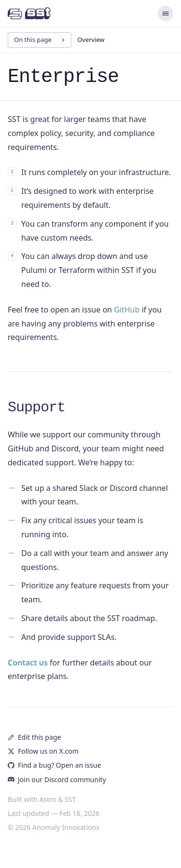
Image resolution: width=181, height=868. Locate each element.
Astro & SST (58, 799)
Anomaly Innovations (66, 827)
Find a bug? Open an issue (54, 765)
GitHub (127, 310)
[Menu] (166, 14)
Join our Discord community (57, 780)
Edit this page (34, 737)
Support (36, 407)
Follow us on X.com (43, 751)
